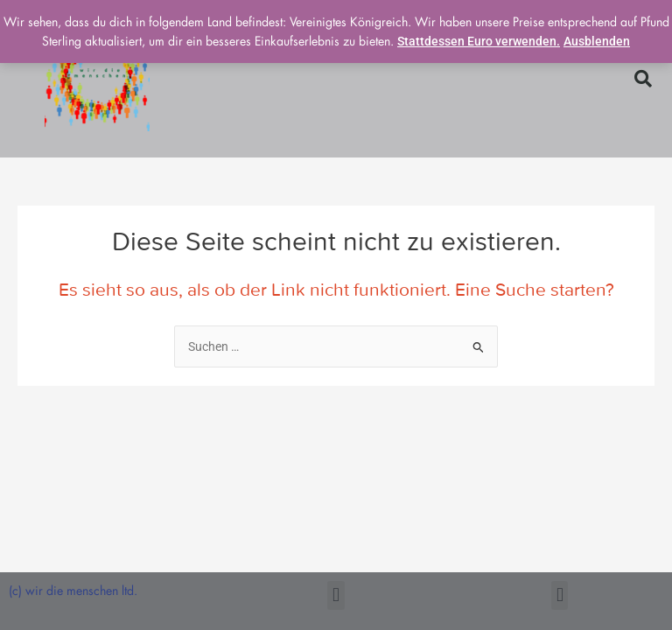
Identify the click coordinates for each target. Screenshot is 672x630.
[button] (643, 79)
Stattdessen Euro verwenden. (479, 41)
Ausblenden (597, 41)
